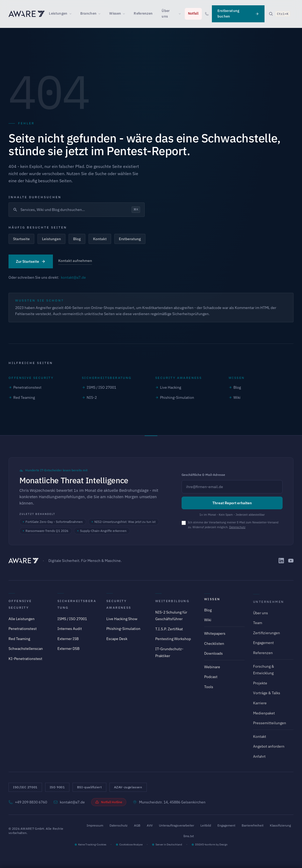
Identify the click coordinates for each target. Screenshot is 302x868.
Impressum (95, 825)
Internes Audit (70, 633)
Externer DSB (68, 653)
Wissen (115, 13)
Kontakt (100, 239)
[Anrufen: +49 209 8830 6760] (207, 14)
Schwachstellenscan (26, 651)
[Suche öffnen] (280, 14)
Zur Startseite (31, 261)
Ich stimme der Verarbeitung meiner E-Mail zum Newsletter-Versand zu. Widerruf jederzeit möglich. (233, 525)
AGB (137, 825)
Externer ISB (68, 643)
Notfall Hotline (109, 802)
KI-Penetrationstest (25, 661)
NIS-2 (89, 397)
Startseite (21, 239)
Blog (77, 239)
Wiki (235, 397)
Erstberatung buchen (238, 14)
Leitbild (206, 825)
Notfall (193, 13)
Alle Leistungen (22, 621)
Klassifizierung (280, 825)
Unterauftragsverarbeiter (177, 825)
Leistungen (58, 13)
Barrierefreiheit (253, 825)
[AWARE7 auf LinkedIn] (281, 561)
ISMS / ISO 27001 (99, 387)
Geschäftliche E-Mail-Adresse (203, 475)
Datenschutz (237, 527)
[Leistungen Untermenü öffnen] (72, 14)
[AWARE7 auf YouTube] (291, 561)
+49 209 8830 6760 (28, 802)
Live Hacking (168, 387)
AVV (150, 825)
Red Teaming (22, 397)
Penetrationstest (25, 387)
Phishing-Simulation (175, 397)
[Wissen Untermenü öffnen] (125, 14)
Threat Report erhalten (232, 503)
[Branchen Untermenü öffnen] (101, 14)
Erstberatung (130, 239)
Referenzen (143, 13)
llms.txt (189, 836)
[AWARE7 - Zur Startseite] (27, 14)
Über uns (166, 14)
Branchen (89, 13)
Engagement (226, 825)
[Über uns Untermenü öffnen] (181, 14)
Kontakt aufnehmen (75, 261)
